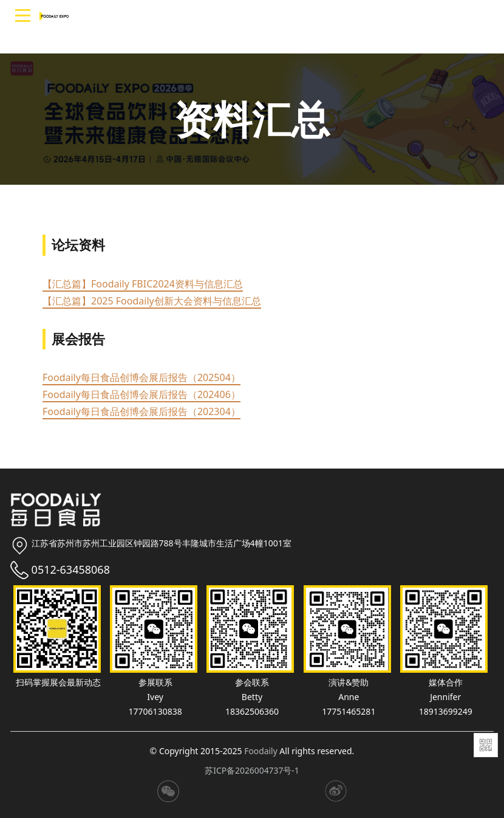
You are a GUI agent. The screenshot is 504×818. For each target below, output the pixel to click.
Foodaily (261, 751)
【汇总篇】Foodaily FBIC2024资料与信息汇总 (143, 284)
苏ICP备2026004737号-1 (252, 770)
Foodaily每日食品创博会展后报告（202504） (141, 377)
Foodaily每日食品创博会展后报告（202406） (141, 394)
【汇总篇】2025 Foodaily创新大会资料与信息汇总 (152, 301)
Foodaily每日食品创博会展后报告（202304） (141, 411)
